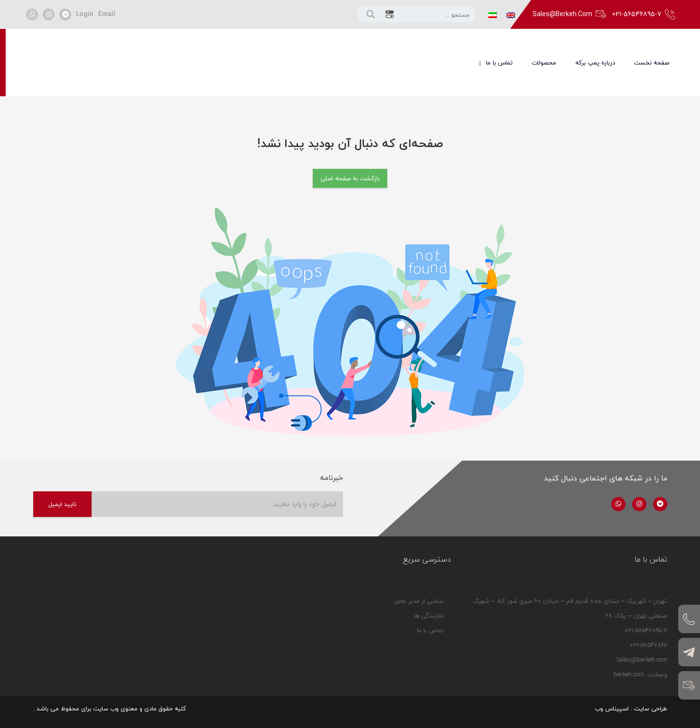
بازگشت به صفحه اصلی (350, 178)
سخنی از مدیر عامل (419, 611)
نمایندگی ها (429, 626)
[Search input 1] (436, 14)
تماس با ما (430, 641)
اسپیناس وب (612, 709)
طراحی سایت (651, 709)
